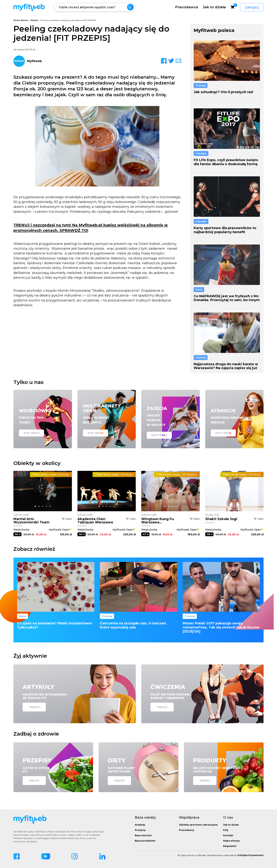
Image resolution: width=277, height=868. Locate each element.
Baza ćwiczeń (143, 835)
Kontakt (228, 835)
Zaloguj (252, 7)
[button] (35, 506)
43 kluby (51, 475)
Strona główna (21, 20)
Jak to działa (214, 7)
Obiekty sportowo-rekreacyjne (198, 825)
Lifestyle (201, 153)
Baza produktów (145, 841)
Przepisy (140, 830)
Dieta (199, 290)
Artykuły (34, 20)
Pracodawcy (187, 830)
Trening (201, 86)
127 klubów (177, 475)
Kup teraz (31, 433)
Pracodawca (187, 7)
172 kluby (114, 475)
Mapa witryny (231, 841)
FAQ (226, 830)
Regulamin (230, 846)
